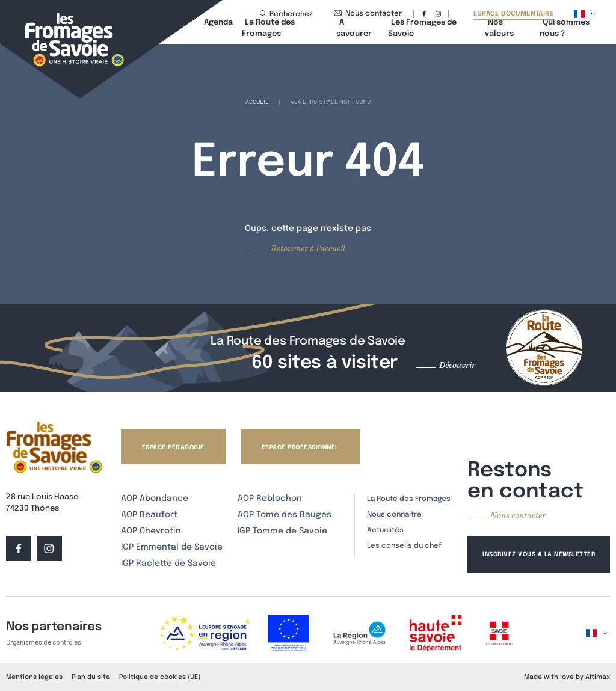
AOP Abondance (155, 499)
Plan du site (91, 677)
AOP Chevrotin (151, 531)
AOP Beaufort (149, 515)
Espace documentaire (513, 14)
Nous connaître (394, 515)
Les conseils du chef (404, 546)
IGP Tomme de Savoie (282, 531)
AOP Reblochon (270, 499)
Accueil (257, 102)
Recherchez (286, 14)
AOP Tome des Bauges (285, 515)
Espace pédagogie (173, 447)
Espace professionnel (300, 447)
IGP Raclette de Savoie (168, 564)
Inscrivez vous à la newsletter (539, 554)
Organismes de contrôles (44, 642)
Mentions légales (34, 677)
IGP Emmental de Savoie (172, 547)
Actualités (385, 530)
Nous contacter (368, 14)
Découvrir (457, 365)
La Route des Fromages (409, 499)
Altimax (598, 677)
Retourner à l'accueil (308, 248)
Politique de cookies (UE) (160, 677)
